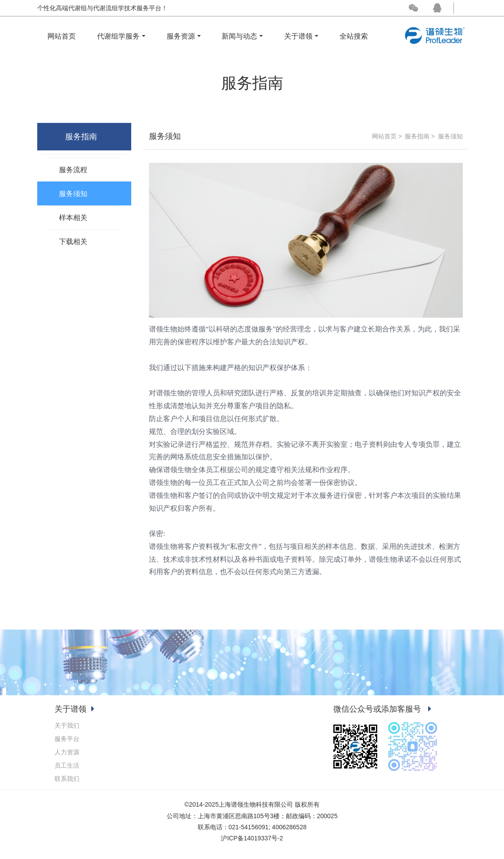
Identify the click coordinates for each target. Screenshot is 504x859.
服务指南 (417, 136)
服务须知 (450, 136)
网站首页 (62, 36)
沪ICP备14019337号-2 (252, 838)
